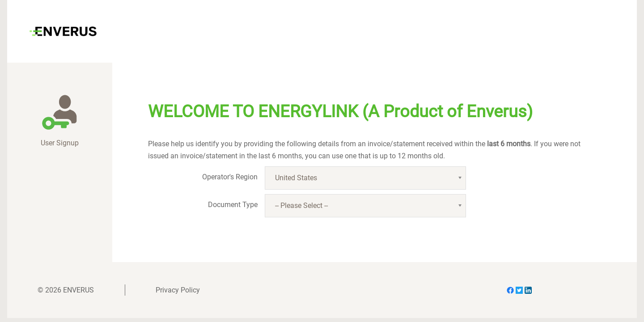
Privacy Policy (178, 290)
